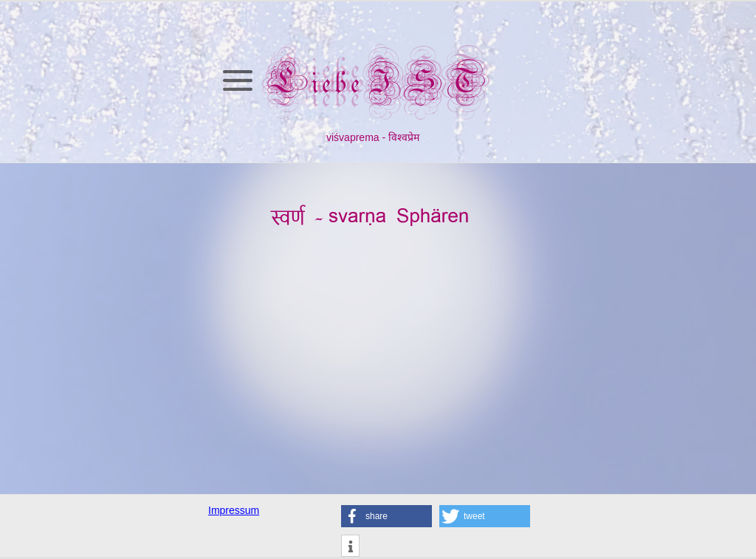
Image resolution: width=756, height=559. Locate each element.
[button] (386, 516)
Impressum (234, 510)
